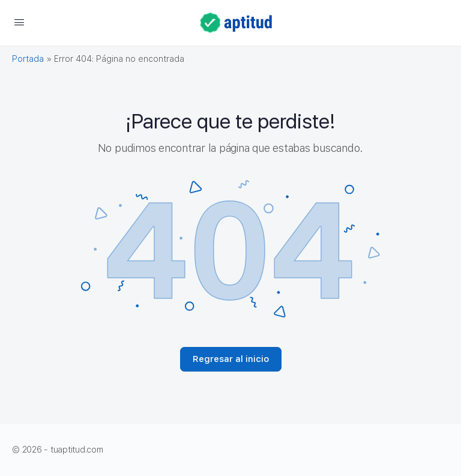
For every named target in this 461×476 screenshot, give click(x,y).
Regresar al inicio (231, 359)
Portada (28, 59)
